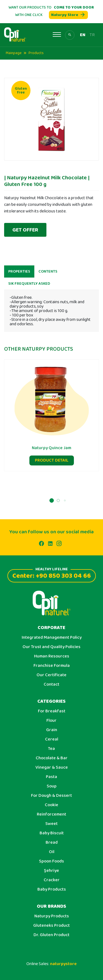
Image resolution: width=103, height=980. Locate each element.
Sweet (51, 824)
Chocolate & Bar (52, 758)
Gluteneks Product (51, 926)
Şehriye (51, 871)
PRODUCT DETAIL (52, 463)
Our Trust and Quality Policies (51, 647)
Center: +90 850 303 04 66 (52, 575)
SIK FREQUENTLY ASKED (29, 286)
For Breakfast (52, 711)
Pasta (51, 777)
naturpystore (63, 964)
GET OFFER (25, 230)
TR (92, 35)
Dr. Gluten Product (51, 935)
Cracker (52, 880)
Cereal (52, 739)
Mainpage (14, 53)
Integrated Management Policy (52, 638)
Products (36, 53)
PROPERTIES (19, 274)
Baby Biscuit (52, 833)
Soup (52, 786)
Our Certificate (51, 675)
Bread (52, 843)
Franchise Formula (52, 666)
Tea (51, 749)
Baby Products (52, 890)
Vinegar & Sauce (52, 768)
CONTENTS (48, 274)
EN (83, 35)
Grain (52, 730)
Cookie (51, 805)
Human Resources (52, 656)
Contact (51, 685)
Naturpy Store (68, 15)
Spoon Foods (51, 861)
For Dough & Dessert (51, 796)
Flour (51, 721)
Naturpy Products (52, 916)
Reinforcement (51, 814)
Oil (52, 852)
